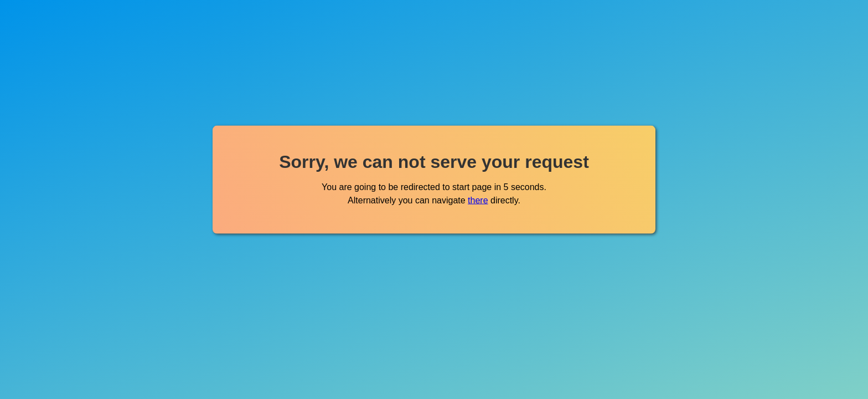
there (478, 200)
